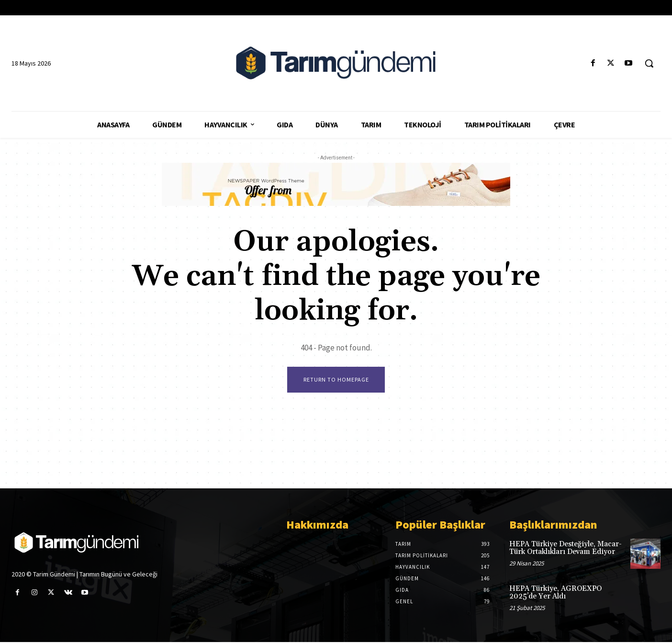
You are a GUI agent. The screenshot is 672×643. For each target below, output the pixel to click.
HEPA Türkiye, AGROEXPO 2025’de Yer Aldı (555, 594)
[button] (649, 63)
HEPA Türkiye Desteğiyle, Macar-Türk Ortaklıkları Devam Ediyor (566, 549)
